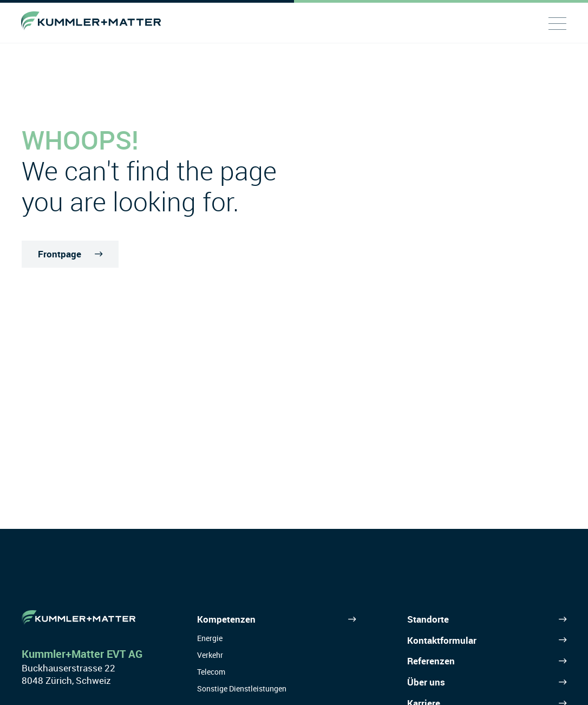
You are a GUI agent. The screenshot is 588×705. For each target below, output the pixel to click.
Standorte (428, 619)
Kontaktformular (442, 640)
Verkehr (210, 655)
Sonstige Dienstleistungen (242, 688)
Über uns (426, 682)
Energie (210, 638)
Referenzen (431, 661)
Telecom (211, 672)
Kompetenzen (226, 619)
